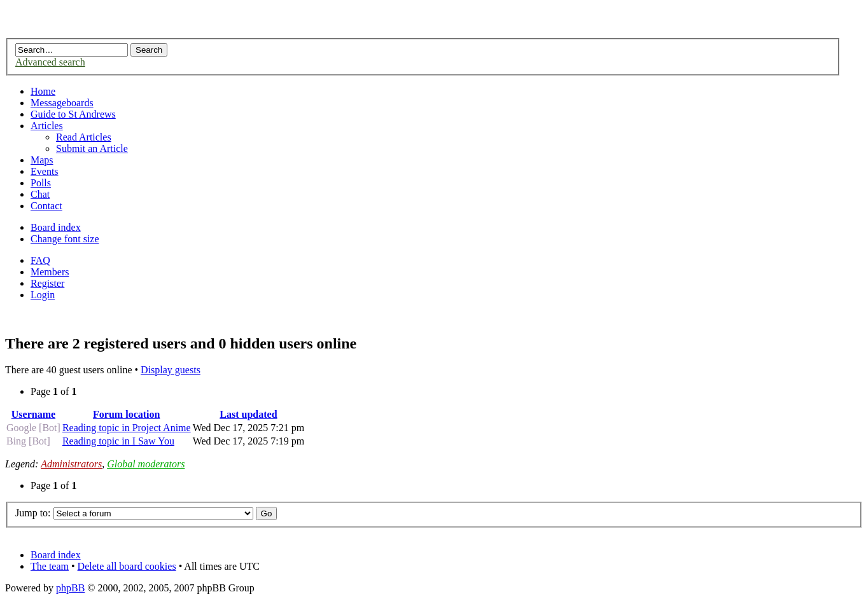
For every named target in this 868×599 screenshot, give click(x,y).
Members (50, 272)
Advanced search (50, 62)
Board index (56, 227)
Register (47, 283)
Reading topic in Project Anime (127, 428)
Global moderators (146, 464)
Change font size (65, 239)
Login (43, 295)
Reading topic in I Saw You (118, 441)
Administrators (71, 464)
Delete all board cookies (127, 566)
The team (50, 566)
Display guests (171, 370)
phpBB (70, 588)
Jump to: (33, 513)
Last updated (248, 414)
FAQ (40, 260)
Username (33, 414)
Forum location (126, 414)
